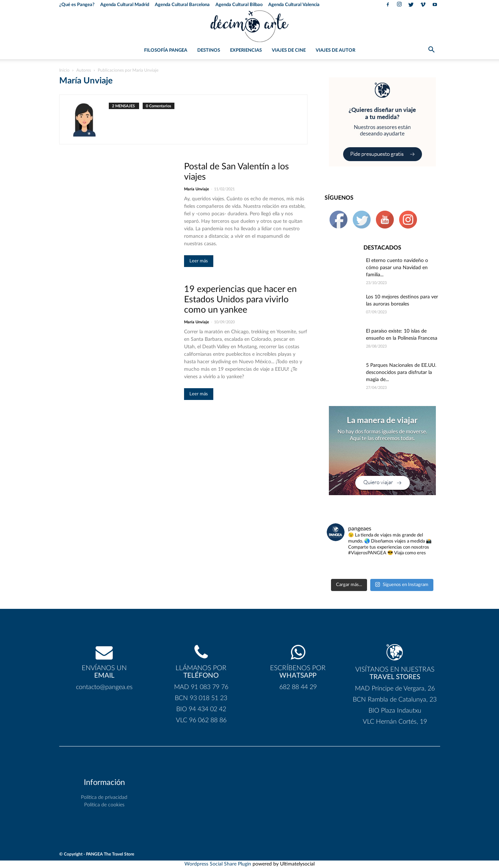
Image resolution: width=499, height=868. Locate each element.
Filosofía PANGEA (166, 50)
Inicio (64, 70)
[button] (432, 51)
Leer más (199, 261)
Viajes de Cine (289, 50)
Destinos (209, 50)
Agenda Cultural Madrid (125, 5)
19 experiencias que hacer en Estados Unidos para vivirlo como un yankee (240, 300)
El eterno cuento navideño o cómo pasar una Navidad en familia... (397, 268)
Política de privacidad (104, 797)
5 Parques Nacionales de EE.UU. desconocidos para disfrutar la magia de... (401, 373)
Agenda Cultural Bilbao (239, 5)
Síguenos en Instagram (402, 584)
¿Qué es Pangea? (77, 5)
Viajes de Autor (335, 50)
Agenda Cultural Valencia (294, 5)
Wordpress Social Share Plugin (218, 864)
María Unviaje (197, 189)
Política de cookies (104, 805)
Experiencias (246, 50)
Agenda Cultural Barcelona (182, 5)
